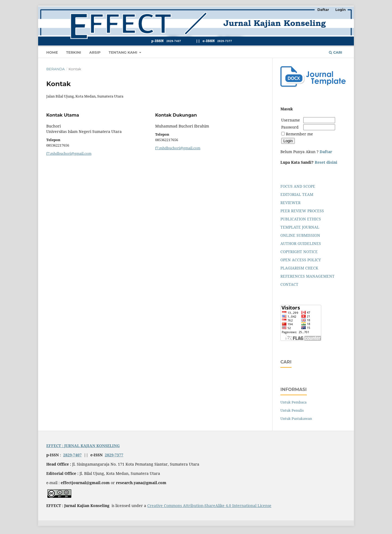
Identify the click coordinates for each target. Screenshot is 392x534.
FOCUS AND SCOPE (298, 186)
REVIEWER (290, 203)
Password (290, 127)
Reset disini (326, 162)
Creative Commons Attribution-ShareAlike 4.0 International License (209, 506)
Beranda (56, 69)
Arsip (95, 52)
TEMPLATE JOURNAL (300, 227)
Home (52, 52)
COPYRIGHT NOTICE (299, 252)
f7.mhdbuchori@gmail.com (69, 153)
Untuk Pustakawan (296, 418)
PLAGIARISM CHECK (299, 268)
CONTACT (289, 284)
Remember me (299, 134)
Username (292, 120)
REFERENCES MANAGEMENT (307, 276)
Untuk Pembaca (293, 402)
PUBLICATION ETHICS (301, 219)
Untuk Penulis (292, 410)
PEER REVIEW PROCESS (302, 211)
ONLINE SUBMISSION (300, 235)
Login (341, 10)
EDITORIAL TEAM (297, 194)
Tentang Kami (123, 52)
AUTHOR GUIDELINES (301, 243)
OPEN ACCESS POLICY (301, 260)
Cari (336, 52)
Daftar (323, 10)
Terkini (74, 52)
